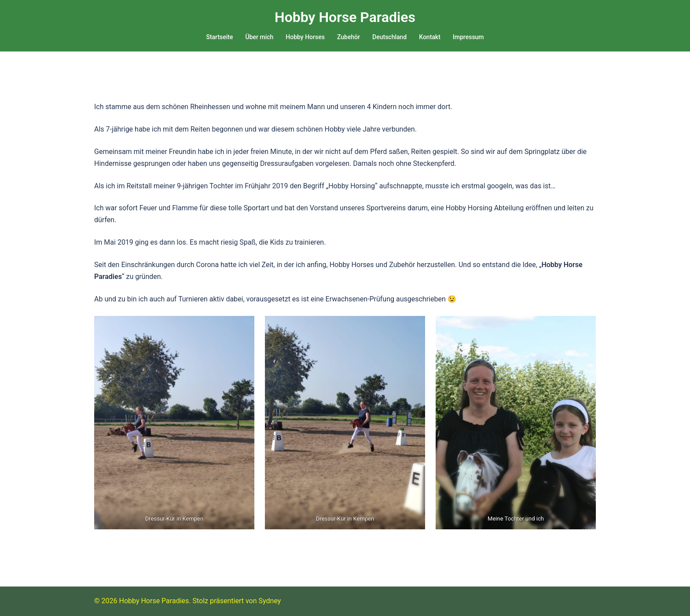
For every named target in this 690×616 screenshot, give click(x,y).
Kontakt (430, 37)
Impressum (468, 37)
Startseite (219, 37)
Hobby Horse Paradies (345, 17)
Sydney (270, 601)
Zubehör (349, 37)
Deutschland (389, 37)
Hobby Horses (305, 37)
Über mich (260, 37)
